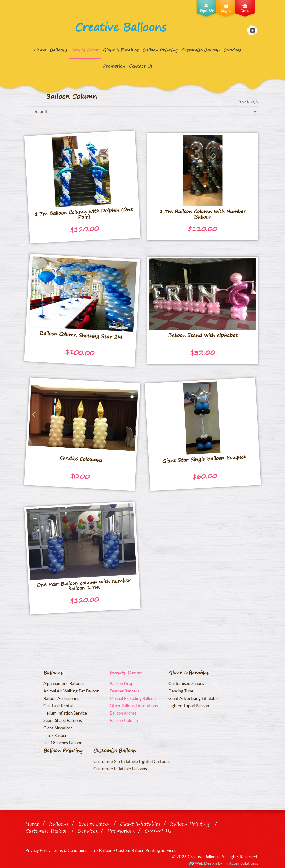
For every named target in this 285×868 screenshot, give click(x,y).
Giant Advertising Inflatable (194, 698)
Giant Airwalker (58, 728)
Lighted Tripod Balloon (189, 706)
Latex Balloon (55, 735)
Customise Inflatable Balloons (120, 769)
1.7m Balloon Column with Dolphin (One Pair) (84, 213)
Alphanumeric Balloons (64, 683)
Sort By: (248, 101)
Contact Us (141, 66)
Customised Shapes (186, 683)
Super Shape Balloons (63, 720)
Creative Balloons (121, 27)
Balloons (59, 50)
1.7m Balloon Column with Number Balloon (203, 214)
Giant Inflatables (121, 50)
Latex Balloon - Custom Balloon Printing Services (132, 850)
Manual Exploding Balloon (133, 698)
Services (232, 50)
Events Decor (85, 50)
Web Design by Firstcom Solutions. (226, 863)
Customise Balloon (201, 50)
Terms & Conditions (69, 850)
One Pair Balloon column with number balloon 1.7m (84, 584)
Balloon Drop (121, 683)
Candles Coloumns (81, 459)
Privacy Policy (38, 850)
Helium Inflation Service (65, 713)
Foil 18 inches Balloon (63, 743)
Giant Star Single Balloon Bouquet (204, 459)
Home (40, 50)
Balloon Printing (160, 50)
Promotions (121, 831)
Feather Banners (125, 691)
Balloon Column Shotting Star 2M (81, 335)
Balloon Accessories (61, 698)
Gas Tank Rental (58, 706)
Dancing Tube (181, 691)
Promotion (114, 66)
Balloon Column (124, 720)
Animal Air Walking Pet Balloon (71, 691)
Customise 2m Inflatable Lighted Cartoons (132, 761)
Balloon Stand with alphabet (203, 335)
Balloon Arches (123, 713)
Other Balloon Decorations (134, 706)
